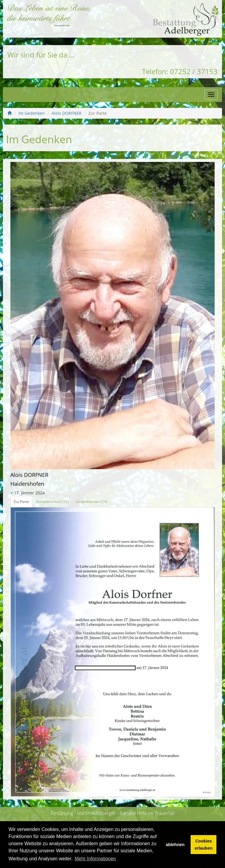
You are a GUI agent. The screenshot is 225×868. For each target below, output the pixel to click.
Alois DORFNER (67, 113)
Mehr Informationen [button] (95, 859)
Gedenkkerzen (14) (92, 502)
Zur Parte (21, 502)
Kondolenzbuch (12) (52, 502)
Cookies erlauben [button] (204, 845)
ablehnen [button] (175, 845)
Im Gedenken (32, 113)
